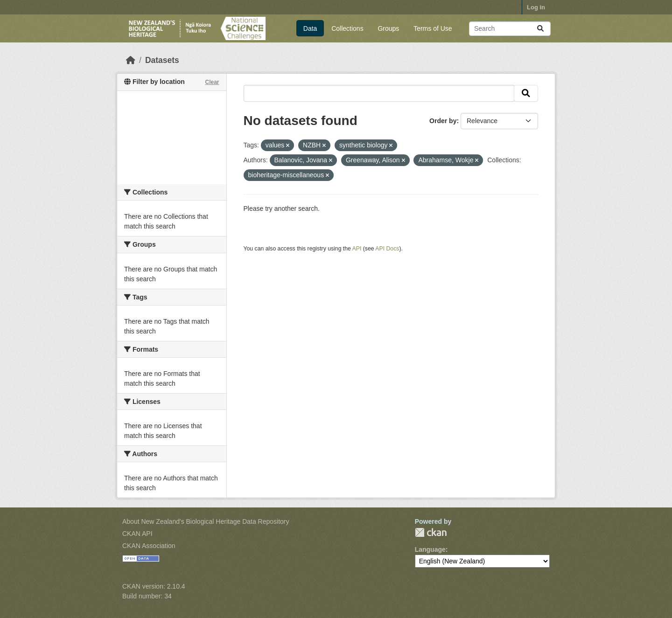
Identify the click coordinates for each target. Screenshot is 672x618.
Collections (347, 28)
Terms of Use (433, 28)
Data (310, 28)
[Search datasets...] (510, 29)
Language (430, 549)
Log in (536, 7)
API (357, 249)
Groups (388, 28)
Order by (443, 121)
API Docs (387, 249)
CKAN (431, 532)
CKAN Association (149, 546)
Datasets (162, 60)
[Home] (131, 60)
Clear (212, 82)
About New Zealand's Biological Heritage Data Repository (206, 521)
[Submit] (540, 29)
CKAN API (137, 534)
